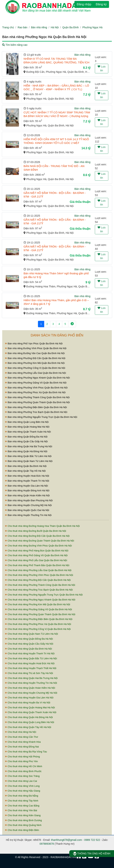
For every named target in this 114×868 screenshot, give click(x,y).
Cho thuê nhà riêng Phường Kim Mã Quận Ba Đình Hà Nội (38, 604)
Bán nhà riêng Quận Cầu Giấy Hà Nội (26, 441)
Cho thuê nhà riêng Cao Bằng (22, 806)
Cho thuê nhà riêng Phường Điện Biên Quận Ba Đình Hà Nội (39, 619)
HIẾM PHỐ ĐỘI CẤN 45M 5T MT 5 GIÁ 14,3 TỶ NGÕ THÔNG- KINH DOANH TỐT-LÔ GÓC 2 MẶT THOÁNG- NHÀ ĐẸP (56, 143)
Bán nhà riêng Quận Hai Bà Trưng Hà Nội (29, 446)
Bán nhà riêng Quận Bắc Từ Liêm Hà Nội (28, 456)
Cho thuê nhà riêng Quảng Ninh (23, 825)
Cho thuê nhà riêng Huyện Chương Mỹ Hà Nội (31, 693)
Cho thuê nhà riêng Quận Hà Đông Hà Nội (29, 717)
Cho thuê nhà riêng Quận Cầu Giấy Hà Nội (29, 644)
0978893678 (47, 844)
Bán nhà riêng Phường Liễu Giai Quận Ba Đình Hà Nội (35, 373)
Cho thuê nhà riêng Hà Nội (21, 732)
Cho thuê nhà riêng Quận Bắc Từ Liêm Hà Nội (31, 658)
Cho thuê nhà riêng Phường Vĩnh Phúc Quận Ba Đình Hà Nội (39, 575)
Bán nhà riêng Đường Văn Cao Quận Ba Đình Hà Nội (35, 353)
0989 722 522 (92, 840)
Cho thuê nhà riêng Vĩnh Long (22, 786)
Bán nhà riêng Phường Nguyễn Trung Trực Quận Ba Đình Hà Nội (41, 417)
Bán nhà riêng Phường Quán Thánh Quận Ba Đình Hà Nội (37, 402)
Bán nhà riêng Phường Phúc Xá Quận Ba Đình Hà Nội (35, 392)
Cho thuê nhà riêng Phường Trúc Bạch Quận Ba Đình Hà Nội (39, 590)
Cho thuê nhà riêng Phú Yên (21, 761)
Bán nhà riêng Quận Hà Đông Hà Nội (26, 451)
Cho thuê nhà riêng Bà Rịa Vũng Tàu (26, 752)
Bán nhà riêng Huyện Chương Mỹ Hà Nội (28, 505)
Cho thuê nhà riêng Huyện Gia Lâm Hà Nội (29, 698)
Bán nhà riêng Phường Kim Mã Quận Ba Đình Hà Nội (35, 363)
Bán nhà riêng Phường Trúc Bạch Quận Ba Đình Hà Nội (36, 412)
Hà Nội (55, 27)
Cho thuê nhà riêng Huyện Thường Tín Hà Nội (31, 683)
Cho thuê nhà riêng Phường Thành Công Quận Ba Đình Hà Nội (40, 585)
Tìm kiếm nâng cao (15, 45)
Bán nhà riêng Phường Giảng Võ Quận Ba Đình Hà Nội (36, 383)
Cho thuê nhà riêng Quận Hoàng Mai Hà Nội (30, 708)
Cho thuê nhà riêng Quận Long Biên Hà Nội (30, 722)
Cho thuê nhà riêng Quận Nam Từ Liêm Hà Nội (31, 634)
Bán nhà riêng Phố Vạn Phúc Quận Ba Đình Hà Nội (34, 344)
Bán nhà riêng (39, 27)
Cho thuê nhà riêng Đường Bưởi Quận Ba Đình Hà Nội (36, 531)
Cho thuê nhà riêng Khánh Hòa (23, 742)
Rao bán (23, 27)
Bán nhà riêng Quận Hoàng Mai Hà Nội (27, 427)
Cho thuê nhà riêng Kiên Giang (23, 815)
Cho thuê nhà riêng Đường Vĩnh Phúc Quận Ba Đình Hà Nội (38, 546)
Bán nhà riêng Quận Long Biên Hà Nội (27, 422)
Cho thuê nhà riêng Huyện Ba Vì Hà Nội (28, 703)
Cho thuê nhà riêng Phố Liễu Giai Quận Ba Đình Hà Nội (36, 560)
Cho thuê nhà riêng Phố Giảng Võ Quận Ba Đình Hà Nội (36, 555)
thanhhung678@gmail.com (66, 840)
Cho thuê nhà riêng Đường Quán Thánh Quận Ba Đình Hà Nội (40, 541)
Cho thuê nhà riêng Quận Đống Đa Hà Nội (29, 639)
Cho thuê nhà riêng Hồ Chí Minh (24, 766)
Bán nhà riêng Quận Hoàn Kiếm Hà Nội (27, 495)
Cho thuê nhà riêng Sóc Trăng (22, 776)
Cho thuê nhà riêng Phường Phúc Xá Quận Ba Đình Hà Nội (38, 624)
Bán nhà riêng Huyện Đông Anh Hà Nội (27, 491)
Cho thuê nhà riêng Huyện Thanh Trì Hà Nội (30, 653)
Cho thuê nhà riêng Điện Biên (22, 830)
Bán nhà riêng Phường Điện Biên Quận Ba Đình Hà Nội (36, 407)
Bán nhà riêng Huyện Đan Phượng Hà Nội (29, 500)
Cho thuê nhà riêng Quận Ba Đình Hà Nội (28, 649)
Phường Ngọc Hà (92, 27)
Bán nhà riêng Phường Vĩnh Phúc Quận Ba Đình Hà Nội (36, 388)
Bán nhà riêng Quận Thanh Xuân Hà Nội (28, 432)
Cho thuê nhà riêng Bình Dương (23, 820)
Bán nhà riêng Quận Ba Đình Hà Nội (26, 466)
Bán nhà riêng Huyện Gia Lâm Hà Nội (26, 486)
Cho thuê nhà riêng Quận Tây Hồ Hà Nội (28, 727)
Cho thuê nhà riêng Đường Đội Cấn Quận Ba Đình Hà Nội (37, 536)
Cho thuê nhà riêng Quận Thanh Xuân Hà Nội (31, 712)
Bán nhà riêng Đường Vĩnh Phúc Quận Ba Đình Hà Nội (36, 348)
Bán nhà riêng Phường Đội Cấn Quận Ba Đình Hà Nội (35, 358)
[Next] (72, 324)
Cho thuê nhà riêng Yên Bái (21, 810)
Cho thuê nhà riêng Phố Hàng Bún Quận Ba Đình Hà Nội (37, 551)
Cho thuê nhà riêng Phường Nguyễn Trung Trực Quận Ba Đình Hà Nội (44, 595)
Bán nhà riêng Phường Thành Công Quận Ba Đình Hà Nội (37, 397)
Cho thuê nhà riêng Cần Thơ (21, 737)
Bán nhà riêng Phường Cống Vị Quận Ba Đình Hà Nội (35, 368)
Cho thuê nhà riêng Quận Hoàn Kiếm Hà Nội (30, 688)
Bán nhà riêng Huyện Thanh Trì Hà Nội (27, 481)
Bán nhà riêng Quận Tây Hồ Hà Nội (25, 471)
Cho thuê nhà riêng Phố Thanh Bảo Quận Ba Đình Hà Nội (37, 565)
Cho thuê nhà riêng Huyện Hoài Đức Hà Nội (30, 663)
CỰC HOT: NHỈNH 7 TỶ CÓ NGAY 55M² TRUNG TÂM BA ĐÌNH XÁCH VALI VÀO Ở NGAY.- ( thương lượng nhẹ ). (57, 116)
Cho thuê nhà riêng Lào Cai (21, 781)
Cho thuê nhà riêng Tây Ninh (22, 801)
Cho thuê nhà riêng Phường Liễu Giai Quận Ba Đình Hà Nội (38, 570)
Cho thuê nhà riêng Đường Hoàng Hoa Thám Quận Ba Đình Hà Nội (42, 526)
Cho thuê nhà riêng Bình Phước (23, 771)
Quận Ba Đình (70, 27)
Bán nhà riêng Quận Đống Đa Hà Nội (26, 437)
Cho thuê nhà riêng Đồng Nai (22, 747)
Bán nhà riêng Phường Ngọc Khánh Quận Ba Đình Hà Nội (37, 378)
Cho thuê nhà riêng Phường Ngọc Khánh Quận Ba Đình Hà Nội (40, 600)
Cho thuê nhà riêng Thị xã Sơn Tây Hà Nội (29, 673)
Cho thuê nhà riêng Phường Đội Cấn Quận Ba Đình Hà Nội (38, 580)
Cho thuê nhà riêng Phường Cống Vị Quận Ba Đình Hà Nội (38, 629)
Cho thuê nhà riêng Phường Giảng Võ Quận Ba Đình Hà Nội (38, 609)
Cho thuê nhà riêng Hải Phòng (22, 757)
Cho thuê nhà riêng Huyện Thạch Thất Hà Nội (31, 668)
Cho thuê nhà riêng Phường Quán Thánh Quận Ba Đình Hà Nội (40, 614)
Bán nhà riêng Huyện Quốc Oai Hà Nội (27, 510)
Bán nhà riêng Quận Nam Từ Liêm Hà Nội (29, 461)
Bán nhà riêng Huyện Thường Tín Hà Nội (28, 515)
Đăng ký (101, 4)
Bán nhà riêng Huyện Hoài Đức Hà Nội (27, 476)
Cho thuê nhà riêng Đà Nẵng (22, 796)
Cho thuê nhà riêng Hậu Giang (23, 791)
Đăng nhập (84, 4)
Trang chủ (8, 27)
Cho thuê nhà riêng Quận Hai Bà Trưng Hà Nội (31, 678)
